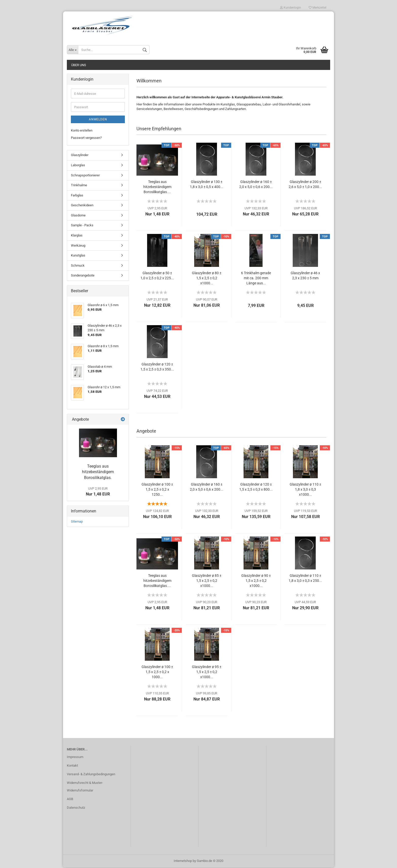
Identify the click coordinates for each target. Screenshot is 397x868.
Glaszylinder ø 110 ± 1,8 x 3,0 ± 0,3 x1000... (305, 490)
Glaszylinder (80, 155)
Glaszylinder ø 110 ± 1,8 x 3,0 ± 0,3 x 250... (305, 579)
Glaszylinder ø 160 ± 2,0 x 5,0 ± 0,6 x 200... (256, 185)
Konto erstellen (82, 131)
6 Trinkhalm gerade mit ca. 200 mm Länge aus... (256, 279)
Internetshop (183, 861)
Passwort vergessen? (86, 138)
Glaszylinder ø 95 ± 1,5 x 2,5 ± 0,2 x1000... (207, 672)
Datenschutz (76, 808)
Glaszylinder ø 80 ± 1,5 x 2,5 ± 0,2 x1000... (207, 279)
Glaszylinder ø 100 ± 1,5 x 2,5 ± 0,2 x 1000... (157, 672)
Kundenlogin (291, 8)
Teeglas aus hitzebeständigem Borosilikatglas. (98, 472)
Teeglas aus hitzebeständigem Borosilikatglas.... (157, 187)
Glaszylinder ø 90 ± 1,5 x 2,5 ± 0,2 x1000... (256, 581)
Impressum (75, 757)
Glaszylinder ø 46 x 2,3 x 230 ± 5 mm (305, 276)
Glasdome (78, 216)
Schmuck (78, 266)
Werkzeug (78, 246)
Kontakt (72, 766)
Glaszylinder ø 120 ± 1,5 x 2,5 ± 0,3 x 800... (256, 487)
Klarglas (77, 236)
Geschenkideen (82, 206)
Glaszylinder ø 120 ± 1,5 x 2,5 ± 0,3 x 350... (157, 367)
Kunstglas (78, 256)
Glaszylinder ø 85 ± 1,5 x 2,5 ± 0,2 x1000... (207, 581)
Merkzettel (317, 8)
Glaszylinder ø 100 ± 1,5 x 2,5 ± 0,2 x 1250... (157, 490)
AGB (70, 799)
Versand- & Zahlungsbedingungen (91, 775)
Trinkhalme (79, 186)
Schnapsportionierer (85, 176)
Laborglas (78, 166)
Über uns (79, 66)
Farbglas (77, 196)
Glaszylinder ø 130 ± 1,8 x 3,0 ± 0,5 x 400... (207, 185)
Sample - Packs (82, 226)
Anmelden (98, 120)
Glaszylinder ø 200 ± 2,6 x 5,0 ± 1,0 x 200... (305, 185)
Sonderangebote (83, 276)
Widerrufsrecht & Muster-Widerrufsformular (85, 787)
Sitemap (77, 522)
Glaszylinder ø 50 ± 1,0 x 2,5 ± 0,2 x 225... (157, 276)
